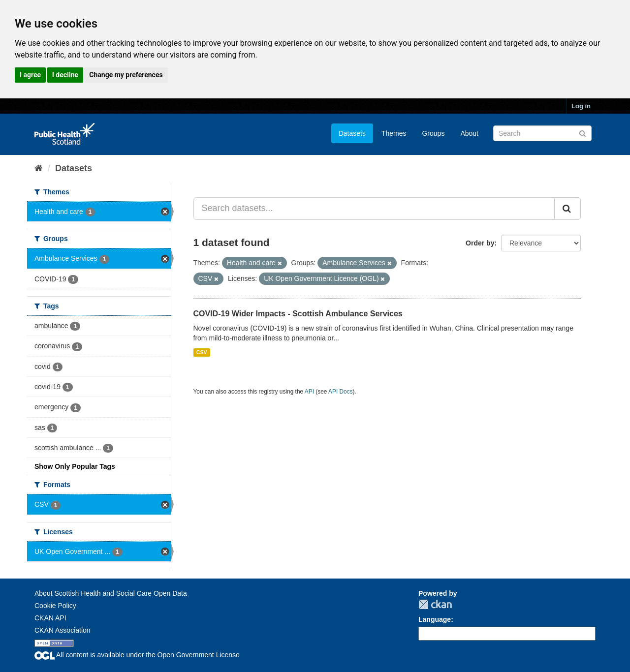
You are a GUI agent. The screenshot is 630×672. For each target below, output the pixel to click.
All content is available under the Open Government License (137, 655)
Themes (394, 133)
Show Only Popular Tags (75, 466)
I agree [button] (30, 75)
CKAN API (50, 618)
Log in (581, 106)
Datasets (352, 133)
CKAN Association (63, 630)
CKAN (435, 604)
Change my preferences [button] (126, 75)
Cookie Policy (55, 606)
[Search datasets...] (374, 209)
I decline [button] (65, 75)
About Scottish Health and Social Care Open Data (111, 593)
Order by (480, 243)
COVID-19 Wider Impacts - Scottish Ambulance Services (298, 314)
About (469, 133)
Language (435, 619)
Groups (433, 133)
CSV (202, 352)
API (309, 392)
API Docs (341, 392)
